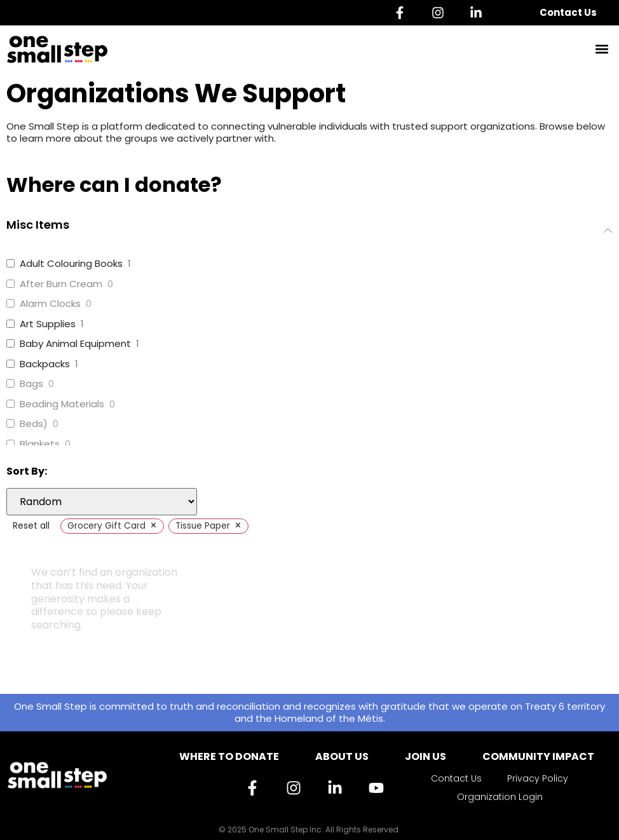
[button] (602, 49)
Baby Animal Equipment (75, 344)
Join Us (425, 756)
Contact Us (568, 12)
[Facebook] (403, 13)
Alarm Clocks (50, 304)
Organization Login (500, 797)
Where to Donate (229, 756)
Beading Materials (62, 404)
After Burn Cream (61, 284)
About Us (342, 756)
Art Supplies (48, 324)
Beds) (34, 424)
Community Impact (538, 756)
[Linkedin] (479, 13)
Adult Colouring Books (71, 264)
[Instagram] (441, 13)
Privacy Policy (538, 778)
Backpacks (45, 364)
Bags (31, 384)
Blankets (40, 444)
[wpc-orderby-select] (102, 502)
